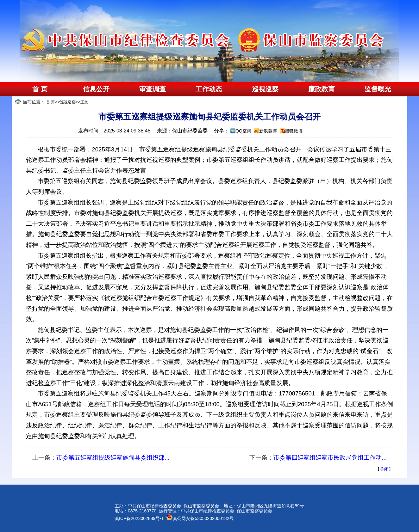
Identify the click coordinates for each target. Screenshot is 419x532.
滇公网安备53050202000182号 (200, 518)
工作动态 (209, 89)
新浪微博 (268, 131)
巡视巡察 (265, 89)
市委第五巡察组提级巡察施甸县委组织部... (113, 458)
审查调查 (153, 89)
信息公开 (96, 89)
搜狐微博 (294, 131)
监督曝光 (378, 89)
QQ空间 (243, 131)
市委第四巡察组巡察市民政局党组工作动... (330, 458)
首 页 (40, 89)
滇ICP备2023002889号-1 (139, 518)
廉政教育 (322, 89)
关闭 (384, 469)
